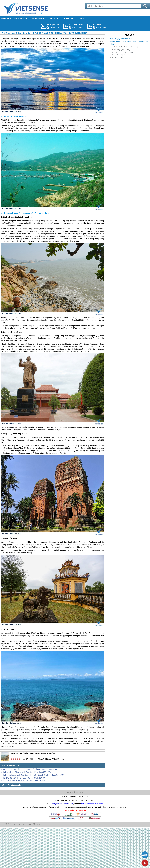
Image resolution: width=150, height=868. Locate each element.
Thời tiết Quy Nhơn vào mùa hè (122, 39)
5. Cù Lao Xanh (117, 57)
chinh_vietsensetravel (70, 28)
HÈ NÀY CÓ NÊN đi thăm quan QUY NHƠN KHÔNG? (24, 778)
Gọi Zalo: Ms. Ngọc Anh (43, 26)
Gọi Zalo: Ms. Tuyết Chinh (66, 26)
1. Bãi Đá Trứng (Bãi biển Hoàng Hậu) (126, 47)
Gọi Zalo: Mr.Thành (90, 26)
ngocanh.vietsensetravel (48, 28)
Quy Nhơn (12, 120)
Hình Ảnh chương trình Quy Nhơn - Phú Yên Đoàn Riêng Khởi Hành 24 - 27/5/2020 (35, 775)
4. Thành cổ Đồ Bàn (119, 55)
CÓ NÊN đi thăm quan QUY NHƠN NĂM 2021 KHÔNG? (25, 781)
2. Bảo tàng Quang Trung (121, 50)
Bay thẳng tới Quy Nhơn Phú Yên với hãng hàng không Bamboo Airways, (31, 769)
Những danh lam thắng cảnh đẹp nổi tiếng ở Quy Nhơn (129, 43)
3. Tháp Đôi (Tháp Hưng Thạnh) (123, 52)
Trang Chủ (31, 8)
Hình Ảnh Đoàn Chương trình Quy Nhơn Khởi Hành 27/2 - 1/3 (27, 772)
